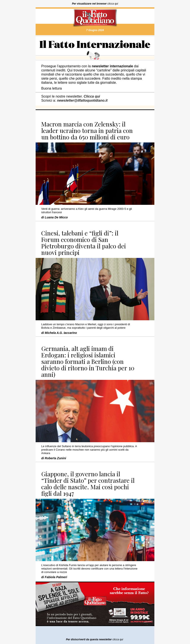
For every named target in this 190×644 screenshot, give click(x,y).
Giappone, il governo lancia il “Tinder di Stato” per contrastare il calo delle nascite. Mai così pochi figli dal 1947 (88, 484)
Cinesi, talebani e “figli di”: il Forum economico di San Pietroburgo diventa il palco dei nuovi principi (84, 243)
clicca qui (113, 4)
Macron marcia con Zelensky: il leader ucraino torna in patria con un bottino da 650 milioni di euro (87, 130)
